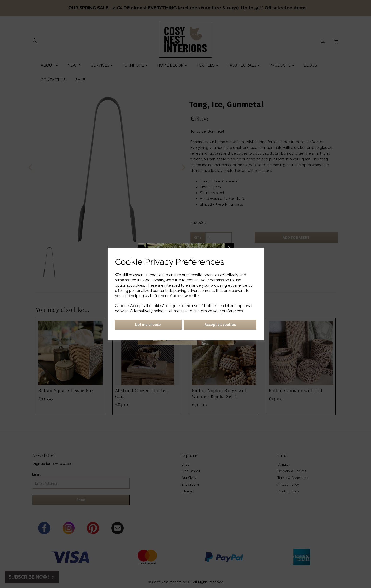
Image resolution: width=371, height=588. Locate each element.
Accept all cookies (220, 325)
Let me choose (148, 325)
